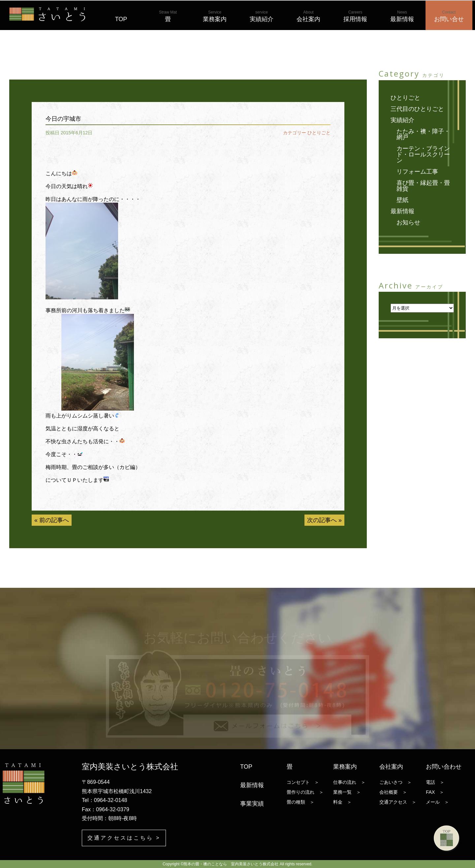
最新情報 (402, 16)
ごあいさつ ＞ (396, 782)
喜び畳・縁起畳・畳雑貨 (423, 186)
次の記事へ (322, 520)
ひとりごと (319, 133)
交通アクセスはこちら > (124, 838)
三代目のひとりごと (417, 109)
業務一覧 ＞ (347, 792)
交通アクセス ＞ (398, 802)
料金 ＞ (342, 802)
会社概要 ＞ (393, 792)
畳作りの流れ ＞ (305, 792)
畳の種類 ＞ (301, 802)
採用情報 (355, 16)
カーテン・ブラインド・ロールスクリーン (423, 154)
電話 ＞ (435, 782)
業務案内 (215, 16)
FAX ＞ (435, 792)
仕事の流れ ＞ (349, 782)
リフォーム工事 (417, 172)
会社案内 (308, 16)
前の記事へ (54, 520)
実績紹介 (262, 16)
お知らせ (408, 222)
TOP (121, 16)
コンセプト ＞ (303, 782)
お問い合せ (449, 16)
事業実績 (252, 804)
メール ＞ (437, 802)
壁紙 (402, 200)
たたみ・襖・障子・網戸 (423, 134)
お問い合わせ (444, 767)
